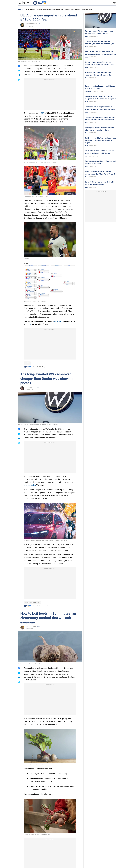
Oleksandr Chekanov (31, 24)
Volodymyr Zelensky (88, 10)
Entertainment (89, 91)
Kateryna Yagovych (31, 626)
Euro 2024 (27, 363)
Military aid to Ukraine (73, 10)
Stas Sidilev (29, 387)
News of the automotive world (33, 602)
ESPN (43, 113)
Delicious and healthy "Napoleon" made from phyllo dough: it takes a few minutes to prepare (101, 140)
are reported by (30, 485)
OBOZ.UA (58, 321)
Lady (86, 156)
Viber (29, 324)
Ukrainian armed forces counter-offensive (50, 10)
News (39, 24)
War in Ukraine (30, 10)
